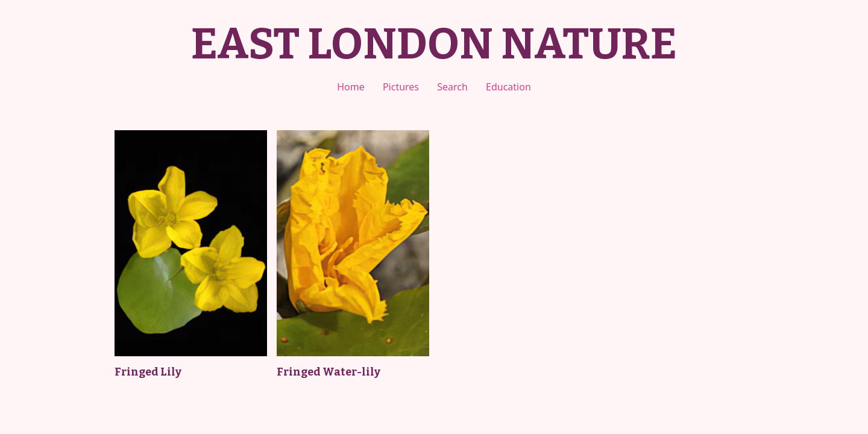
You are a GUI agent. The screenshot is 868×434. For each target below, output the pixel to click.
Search (452, 87)
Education (508, 87)
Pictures (401, 87)
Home (351, 87)
